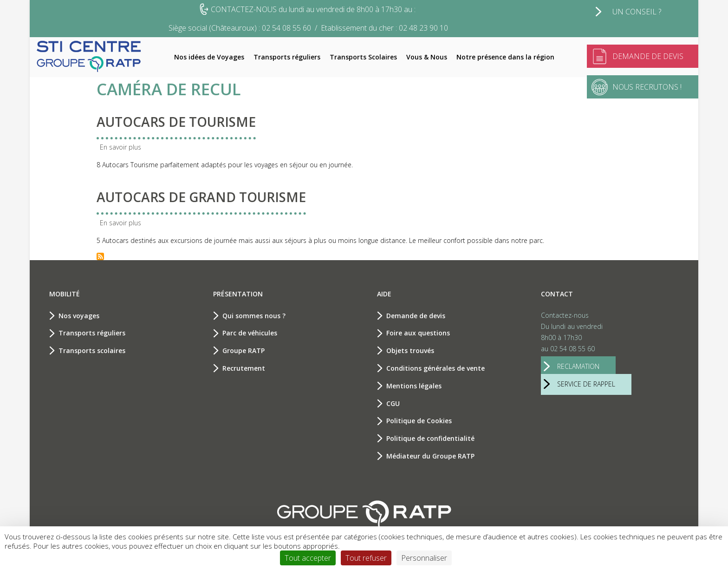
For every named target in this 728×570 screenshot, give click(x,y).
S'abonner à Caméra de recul (100, 256)
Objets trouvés (410, 351)
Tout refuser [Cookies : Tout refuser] (366, 558)
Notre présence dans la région (505, 57)
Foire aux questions (418, 333)
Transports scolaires (92, 351)
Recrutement (244, 368)
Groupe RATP (244, 351)
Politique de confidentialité (430, 438)
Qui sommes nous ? (254, 316)
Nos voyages (79, 316)
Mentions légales (414, 386)
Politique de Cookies (419, 421)
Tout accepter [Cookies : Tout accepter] (308, 558)
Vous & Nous (427, 57)
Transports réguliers (287, 57)
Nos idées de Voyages (209, 57)
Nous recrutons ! (647, 87)
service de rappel (586, 384)
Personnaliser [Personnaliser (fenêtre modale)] (424, 558)
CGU (393, 403)
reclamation (578, 366)
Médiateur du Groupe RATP (430, 456)
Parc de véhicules (250, 333)
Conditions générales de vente (435, 368)
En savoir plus (120, 147)
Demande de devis (648, 56)
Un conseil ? (637, 12)
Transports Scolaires (363, 57)
